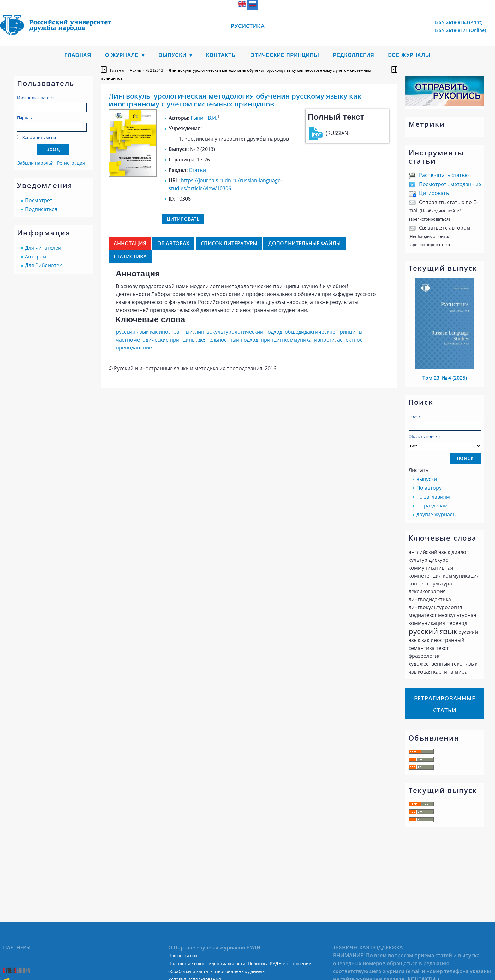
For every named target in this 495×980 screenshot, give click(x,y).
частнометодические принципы (156, 340)
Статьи (197, 170)
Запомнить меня (39, 137)
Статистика (130, 257)
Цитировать (434, 193)
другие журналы (436, 514)
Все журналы (409, 55)
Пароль (24, 118)
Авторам (36, 257)
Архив (135, 70)
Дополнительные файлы (304, 243)
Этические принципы (285, 55)
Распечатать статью (444, 175)
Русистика (248, 26)
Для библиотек (43, 265)
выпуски (427, 479)
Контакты (222, 55)
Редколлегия (354, 55)
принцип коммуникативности (298, 340)
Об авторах (173, 243)
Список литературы (229, 243)
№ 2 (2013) (155, 70)
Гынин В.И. (204, 118)
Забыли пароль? (35, 163)
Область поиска (445, 442)
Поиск (414, 416)
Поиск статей (183, 956)
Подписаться (41, 209)
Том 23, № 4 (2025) (445, 378)
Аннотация (130, 243)
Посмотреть (40, 200)
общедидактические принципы (324, 332)
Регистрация (71, 163)
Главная (78, 55)
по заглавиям (433, 497)
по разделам (432, 505)
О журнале (122, 55)
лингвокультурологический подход (239, 332)
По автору (429, 488)
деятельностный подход (228, 340)
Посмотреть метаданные (450, 184)
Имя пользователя (35, 98)
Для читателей (43, 248)
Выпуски (173, 55)
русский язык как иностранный (154, 332)
